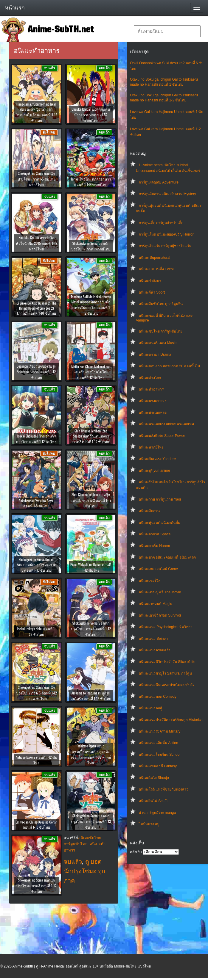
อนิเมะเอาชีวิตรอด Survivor (160, 615)
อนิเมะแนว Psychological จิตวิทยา (166, 627)
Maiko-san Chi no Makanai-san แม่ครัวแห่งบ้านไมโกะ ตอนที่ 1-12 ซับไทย (91, 372)
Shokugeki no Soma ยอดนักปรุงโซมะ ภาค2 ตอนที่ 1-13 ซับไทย (91, 821)
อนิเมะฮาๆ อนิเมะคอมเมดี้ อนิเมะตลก (167, 557)
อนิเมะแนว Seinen (153, 639)
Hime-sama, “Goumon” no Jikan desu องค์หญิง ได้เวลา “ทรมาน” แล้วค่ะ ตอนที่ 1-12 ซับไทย (37, 112)
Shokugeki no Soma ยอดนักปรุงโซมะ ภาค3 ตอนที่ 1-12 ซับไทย (36, 886)
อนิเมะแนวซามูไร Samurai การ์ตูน (165, 673)
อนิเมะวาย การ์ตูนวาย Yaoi (160, 499)
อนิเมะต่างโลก (150, 378)
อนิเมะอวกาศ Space (155, 534)
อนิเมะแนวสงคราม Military (160, 731)
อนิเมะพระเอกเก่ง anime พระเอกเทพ (166, 424)
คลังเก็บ (136, 852)
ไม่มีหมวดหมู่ (149, 824)
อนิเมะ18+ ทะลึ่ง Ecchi (156, 269)
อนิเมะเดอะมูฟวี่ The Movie (160, 592)
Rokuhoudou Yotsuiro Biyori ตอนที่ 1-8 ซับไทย (37, 503)
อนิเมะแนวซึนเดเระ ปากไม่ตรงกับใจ (167, 685)
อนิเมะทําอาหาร (151, 389)
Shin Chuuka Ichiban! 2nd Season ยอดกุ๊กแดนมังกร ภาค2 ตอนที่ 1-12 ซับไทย (91, 436)
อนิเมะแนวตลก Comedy (158, 697)
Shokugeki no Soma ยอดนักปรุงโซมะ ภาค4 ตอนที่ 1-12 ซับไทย (91, 629)
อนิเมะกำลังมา (150, 281)
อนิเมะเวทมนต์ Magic (155, 604)
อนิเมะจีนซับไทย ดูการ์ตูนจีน (161, 304)
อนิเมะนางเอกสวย (153, 401)
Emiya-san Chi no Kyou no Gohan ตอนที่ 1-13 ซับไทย (36, 824)
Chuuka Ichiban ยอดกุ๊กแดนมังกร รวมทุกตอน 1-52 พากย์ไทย (91, 115)
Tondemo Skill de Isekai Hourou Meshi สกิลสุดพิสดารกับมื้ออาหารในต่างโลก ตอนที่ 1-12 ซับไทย (91, 305)
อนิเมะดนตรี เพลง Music (158, 343)
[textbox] (167, 31)
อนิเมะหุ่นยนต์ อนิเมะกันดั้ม (160, 523)
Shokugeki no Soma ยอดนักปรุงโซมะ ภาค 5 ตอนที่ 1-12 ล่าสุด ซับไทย (37, 693)
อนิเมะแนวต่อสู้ (150, 708)
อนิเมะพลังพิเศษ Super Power (162, 436)
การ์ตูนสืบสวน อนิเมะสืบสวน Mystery (167, 194)
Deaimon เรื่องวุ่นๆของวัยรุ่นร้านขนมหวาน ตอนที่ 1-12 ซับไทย (37, 372)
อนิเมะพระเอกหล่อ (153, 413)
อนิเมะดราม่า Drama (155, 355)
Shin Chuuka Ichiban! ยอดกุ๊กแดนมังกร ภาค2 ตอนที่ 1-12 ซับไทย (91, 500)
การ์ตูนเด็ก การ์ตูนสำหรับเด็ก (161, 223)
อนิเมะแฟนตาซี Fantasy (158, 766)
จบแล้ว (73, 862)
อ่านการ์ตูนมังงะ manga (157, 813)
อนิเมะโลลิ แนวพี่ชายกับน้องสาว (164, 789)
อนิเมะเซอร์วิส (150, 581)
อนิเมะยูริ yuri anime (155, 471)
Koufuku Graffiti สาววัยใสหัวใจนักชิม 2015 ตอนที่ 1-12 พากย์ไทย (37, 243)
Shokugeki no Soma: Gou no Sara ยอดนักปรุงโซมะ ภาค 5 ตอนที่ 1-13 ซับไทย (37, 565)
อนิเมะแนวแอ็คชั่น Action (159, 743)
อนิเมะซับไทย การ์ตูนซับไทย (161, 331)
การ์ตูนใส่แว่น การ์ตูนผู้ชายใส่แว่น (165, 246)
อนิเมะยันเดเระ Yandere (157, 459)
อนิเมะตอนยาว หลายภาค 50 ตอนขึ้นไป (169, 366)
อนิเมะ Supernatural (155, 258)
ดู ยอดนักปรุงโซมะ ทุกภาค (85, 871)
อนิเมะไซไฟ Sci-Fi (153, 801)
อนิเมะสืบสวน (149, 511)
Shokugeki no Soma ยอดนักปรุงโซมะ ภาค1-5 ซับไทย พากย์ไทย (37, 179)
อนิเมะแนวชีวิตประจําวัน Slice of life (167, 662)
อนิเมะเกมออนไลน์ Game (158, 569)
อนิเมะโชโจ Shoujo (154, 778)
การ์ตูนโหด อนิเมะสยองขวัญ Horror (166, 234)
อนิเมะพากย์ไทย (151, 447)
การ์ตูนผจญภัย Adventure (159, 182)
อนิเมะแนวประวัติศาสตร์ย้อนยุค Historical (171, 720)
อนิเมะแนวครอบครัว (155, 650)
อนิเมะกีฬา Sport (152, 292)
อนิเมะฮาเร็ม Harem (154, 546)
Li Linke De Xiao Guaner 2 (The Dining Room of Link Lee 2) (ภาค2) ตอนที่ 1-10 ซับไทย (36, 308)
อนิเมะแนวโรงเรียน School (160, 755)
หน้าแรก (15, 8)
